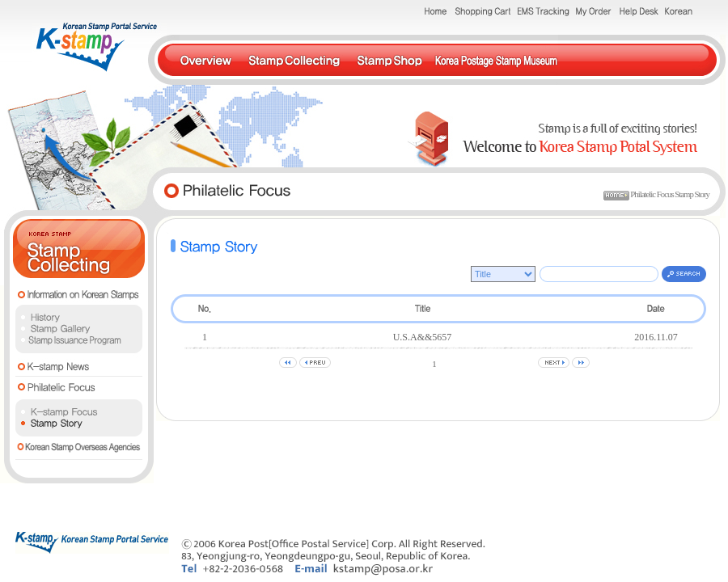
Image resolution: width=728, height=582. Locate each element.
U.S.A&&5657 (423, 337)
